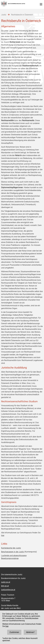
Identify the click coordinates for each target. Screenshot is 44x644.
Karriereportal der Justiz (11, 548)
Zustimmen (14, 632)
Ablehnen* (30, 632)
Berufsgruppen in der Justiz (13, 552)
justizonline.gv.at (8, 590)
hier (3, 535)
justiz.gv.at (6, 582)
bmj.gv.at (5, 586)
